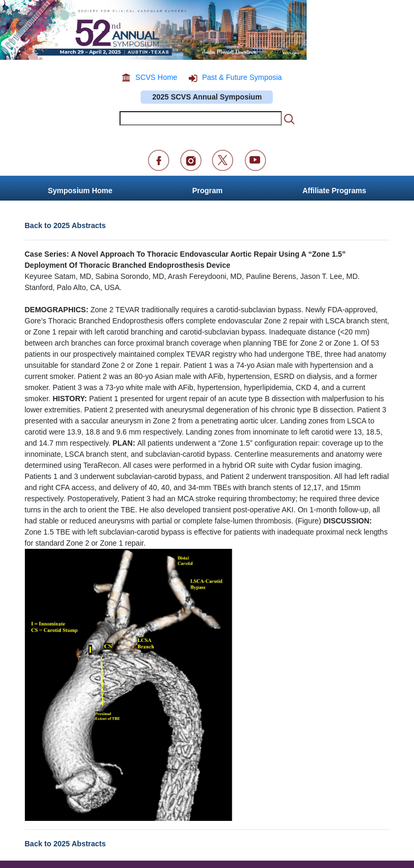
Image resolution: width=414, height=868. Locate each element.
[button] (334, 188)
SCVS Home (156, 77)
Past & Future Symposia (242, 77)
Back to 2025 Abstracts (66, 225)
